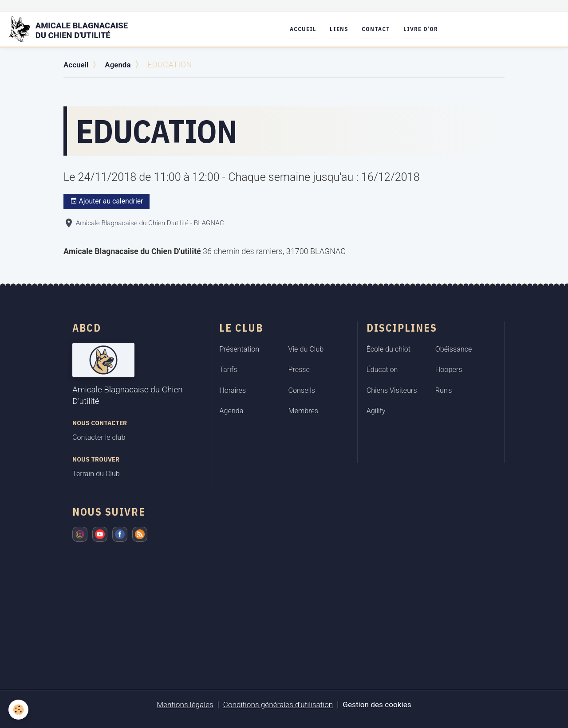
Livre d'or (426, 29)
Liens (345, 29)
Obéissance (454, 349)
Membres (304, 411)
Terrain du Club (96, 474)
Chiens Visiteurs (392, 390)
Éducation (382, 370)
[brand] (77, 29)
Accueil (309, 29)
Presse (299, 370)
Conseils (302, 390)
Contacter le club (99, 437)
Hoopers (449, 370)
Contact (382, 29)
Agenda (120, 65)
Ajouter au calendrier (107, 201)
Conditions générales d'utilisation (278, 704)
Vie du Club (306, 349)
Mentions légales (181, 704)
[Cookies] (19, 710)
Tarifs (228, 370)
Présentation (239, 349)
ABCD (87, 327)
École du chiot (389, 349)
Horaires (233, 390)
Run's (444, 390)
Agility (376, 411)
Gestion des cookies (381, 704)
